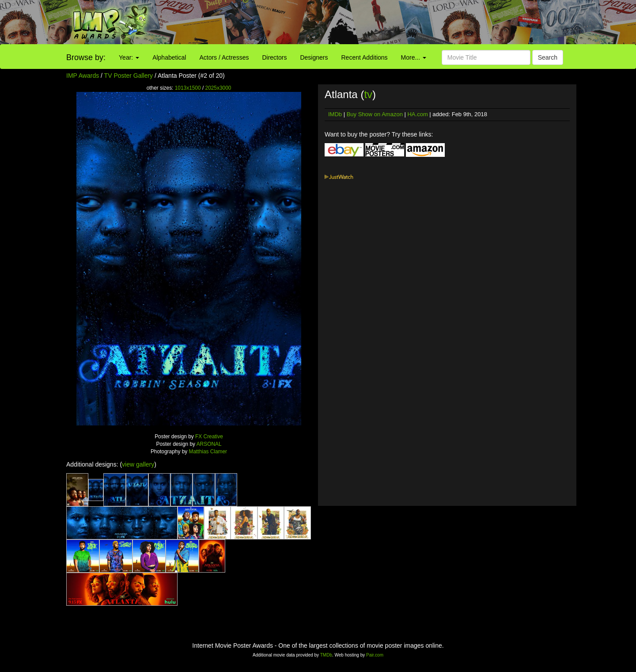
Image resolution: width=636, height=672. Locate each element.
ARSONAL (209, 444)
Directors (274, 57)
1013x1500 (188, 88)
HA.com (417, 114)
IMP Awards (83, 76)
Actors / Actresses (224, 57)
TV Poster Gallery (129, 76)
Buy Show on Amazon (375, 114)
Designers (314, 57)
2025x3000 (218, 88)
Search (548, 57)
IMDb (335, 114)
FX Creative (209, 437)
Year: (129, 57)
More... (414, 57)
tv (368, 94)
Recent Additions (365, 57)
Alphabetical (169, 57)
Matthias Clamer (208, 452)
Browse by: (86, 57)
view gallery (138, 464)
